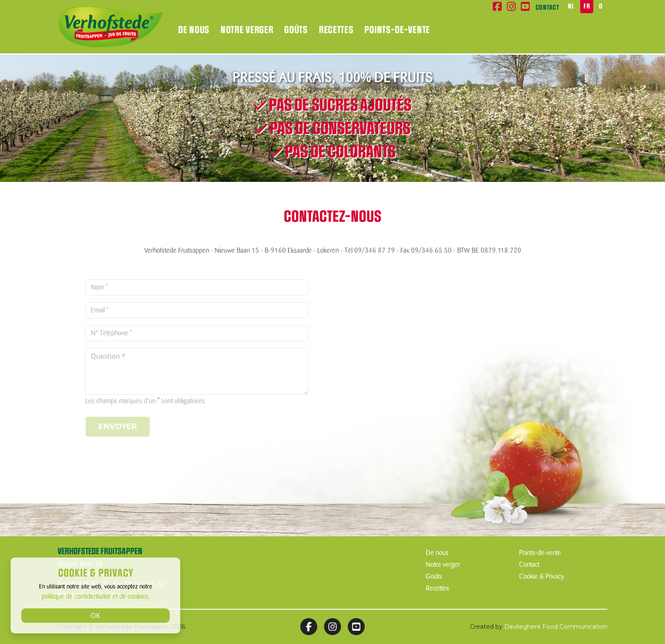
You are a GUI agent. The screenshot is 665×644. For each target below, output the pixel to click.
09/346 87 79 (374, 251)
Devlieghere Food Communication (556, 627)
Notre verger (247, 30)
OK (95, 616)
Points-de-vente (397, 30)
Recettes (336, 30)
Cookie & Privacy (542, 577)
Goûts (296, 30)
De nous (194, 30)
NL (571, 6)
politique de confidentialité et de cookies (95, 597)
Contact (548, 8)
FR (587, 6)
